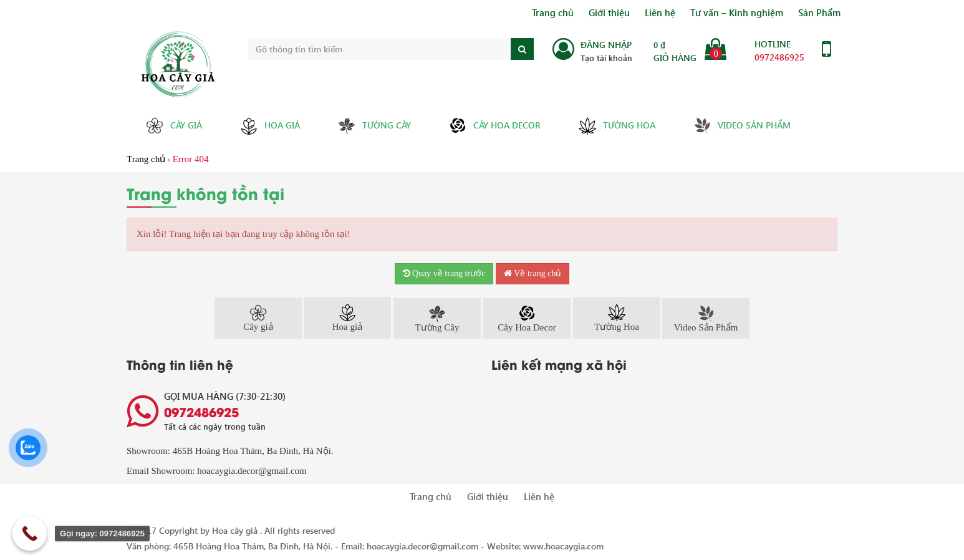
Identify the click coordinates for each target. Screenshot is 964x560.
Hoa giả (270, 126)
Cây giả (174, 126)
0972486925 (779, 57)
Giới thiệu (609, 12)
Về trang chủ (533, 273)
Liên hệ (660, 12)
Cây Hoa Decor (494, 126)
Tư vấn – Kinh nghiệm (737, 12)
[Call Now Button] (30, 533)
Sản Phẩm (819, 12)
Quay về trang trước (444, 273)
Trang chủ (553, 12)
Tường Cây (374, 126)
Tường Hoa (617, 126)
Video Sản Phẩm (742, 126)
